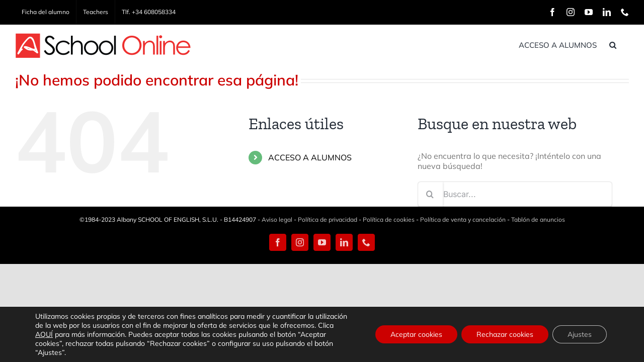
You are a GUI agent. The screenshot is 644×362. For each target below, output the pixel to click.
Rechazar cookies (505, 334)
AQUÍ (44, 334)
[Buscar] (430, 194)
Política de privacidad (328, 219)
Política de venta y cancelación (463, 219)
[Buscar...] (515, 194)
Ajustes (580, 334)
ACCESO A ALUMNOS (310, 157)
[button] (625, 45)
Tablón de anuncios (538, 219)
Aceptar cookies (416, 334)
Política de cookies (389, 219)
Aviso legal (277, 219)
